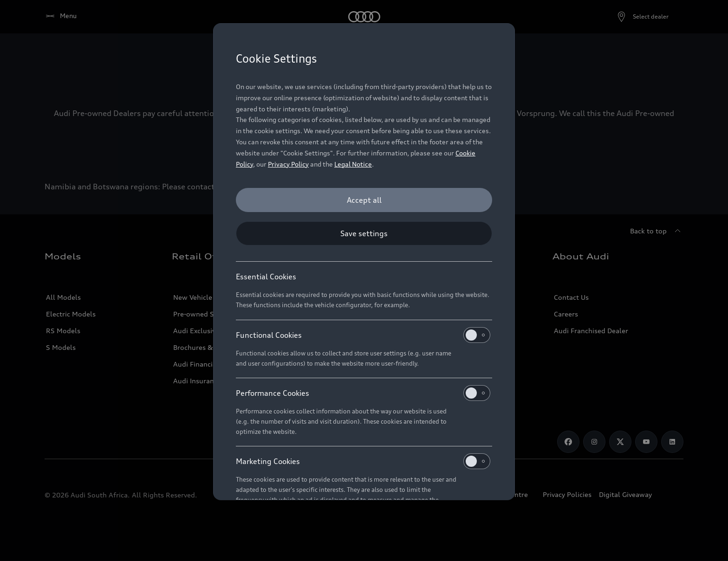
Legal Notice (353, 164)
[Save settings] (364, 233)
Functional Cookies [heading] (363, 335)
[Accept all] (364, 200)
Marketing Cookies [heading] (363, 461)
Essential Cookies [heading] (266, 277)
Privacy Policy (288, 164)
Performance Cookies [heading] (363, 393)
